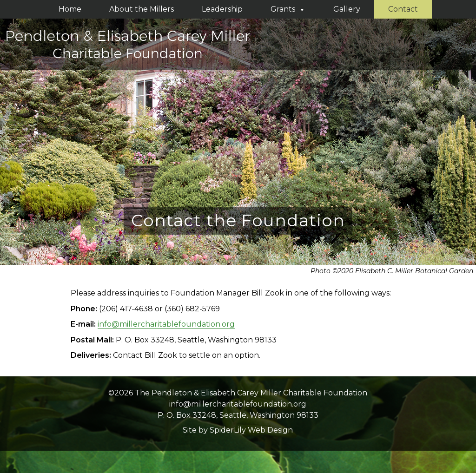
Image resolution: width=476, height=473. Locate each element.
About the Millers (142, 9)
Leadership (222, 9)
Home (70, 9)
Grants (288, 9)
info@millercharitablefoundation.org (166, 324)
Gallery (347, 9)
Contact (403, 9)
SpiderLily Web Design (251, 430)
